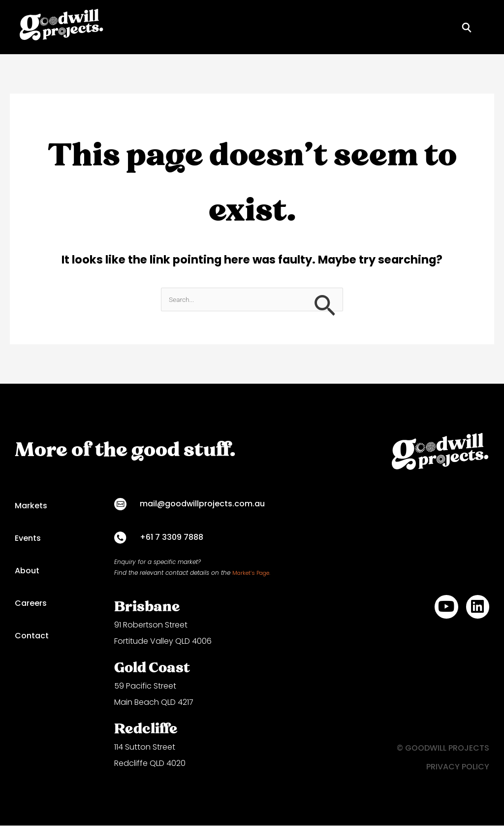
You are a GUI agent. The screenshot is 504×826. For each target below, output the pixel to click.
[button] (485, 27)
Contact (32, 637)
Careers (31, 604)
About (27, 572)
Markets (31, 507)
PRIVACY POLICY (458, 767)
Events (28, 539)
